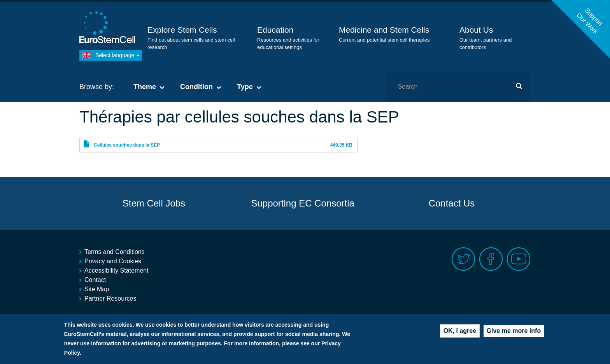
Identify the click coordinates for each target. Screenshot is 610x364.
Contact (95, 280)
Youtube (519, 259)
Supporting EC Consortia (302, 203)
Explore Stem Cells (182, 30)
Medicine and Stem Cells (384, 30)
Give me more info (514, 332)
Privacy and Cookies (113, 261)
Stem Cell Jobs (154, 203)
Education (275, 30)
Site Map (97, 289)
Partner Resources (110, 298)
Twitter (464, 259)
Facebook (491, 259)
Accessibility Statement (117, 270)
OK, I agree (460, 332)
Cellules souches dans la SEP (127, 145)
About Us (476, 30)
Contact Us (452, 203)
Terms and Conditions (115, 252)
